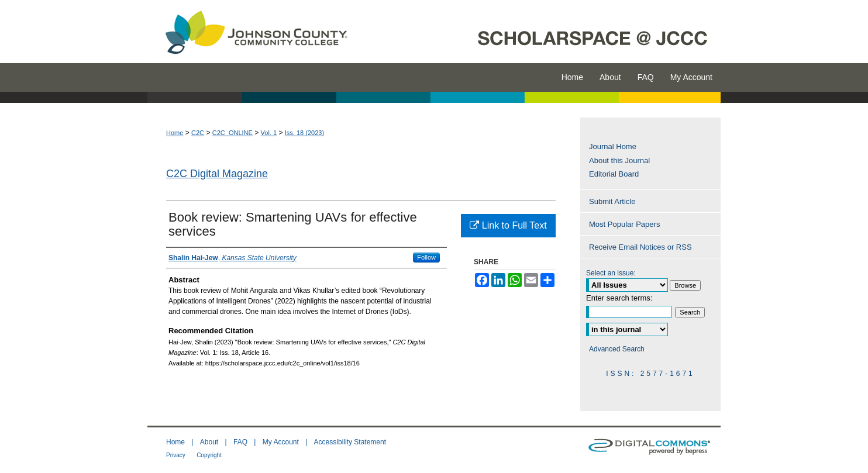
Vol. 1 (269, 133)
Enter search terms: (619, 298)
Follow (426, 257)
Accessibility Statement (350, 442)
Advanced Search (617, 349)
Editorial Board (614, 174)
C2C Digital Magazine (217, 174)
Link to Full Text (508, 225)
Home (175, 133)
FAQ (240, 442)
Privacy (176, 455)
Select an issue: (611, 273)
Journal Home (613, 146)
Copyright (209, 455)
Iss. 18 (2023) (304, 133)
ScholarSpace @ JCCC (541, 32)
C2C (198, 133)
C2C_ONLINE (232, 133)
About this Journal (619, 160)
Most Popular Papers (624, 224)
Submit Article (612, 201)
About (209, 442)
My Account (281, 442)
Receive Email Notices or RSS (640, 247)
